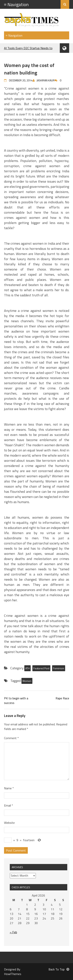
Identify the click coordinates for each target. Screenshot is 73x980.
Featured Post (41, 668)
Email (9, 805)
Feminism (59, 668)
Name (9, 788)
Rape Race (62, 698)
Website (9, 823)
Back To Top (59, 969)
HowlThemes (13, 974)
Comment (11, 738)
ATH (27, 668)
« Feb (13, 932)
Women (27, 681)
